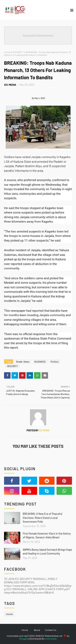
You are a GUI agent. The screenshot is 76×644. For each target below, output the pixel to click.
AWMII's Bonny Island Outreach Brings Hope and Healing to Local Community (47, 552)
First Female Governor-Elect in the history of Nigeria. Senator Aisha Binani (47, 536)
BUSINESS (40, 362)
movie (9, 614)
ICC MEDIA (10, 85)
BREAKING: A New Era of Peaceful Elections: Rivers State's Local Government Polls (42, 518)
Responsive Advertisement (38, 35)
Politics (55, 362)
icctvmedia (51, 639)
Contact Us (51, 630)
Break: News (23, 362)
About (37, 630)
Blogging (24, 639)
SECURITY (18, 52)
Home (7, 52)
